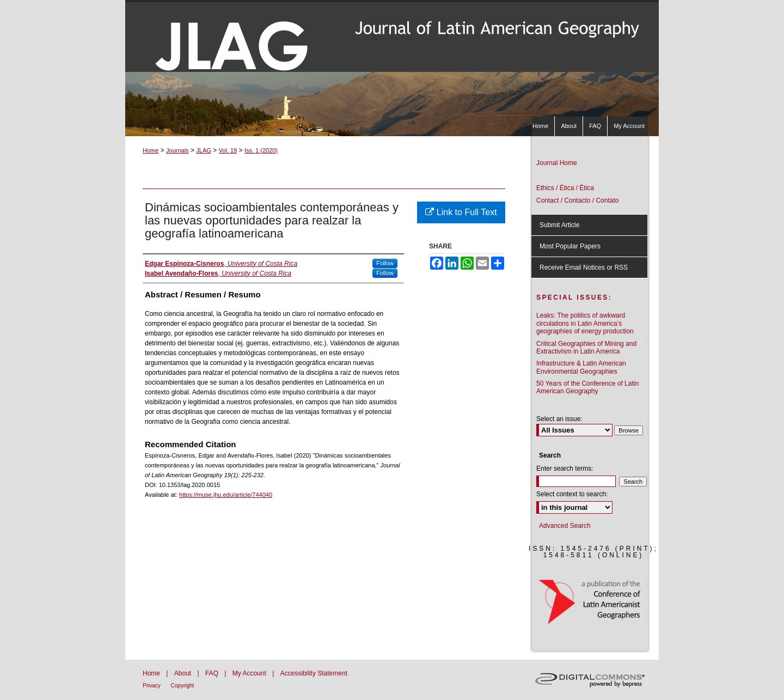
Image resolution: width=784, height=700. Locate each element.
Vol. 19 (228, 150)
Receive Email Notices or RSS (584, 267)
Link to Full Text (461, 212)
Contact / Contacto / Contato (577, 200)
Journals (177, 150)
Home (151, 150)
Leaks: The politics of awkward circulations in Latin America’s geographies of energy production (585, 323)
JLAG (204, 150)
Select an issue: (559, 419)
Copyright (183, 686)
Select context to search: (572, 494)
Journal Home (557, 163)
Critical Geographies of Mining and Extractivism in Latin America (586, 348)
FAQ (213, 673)
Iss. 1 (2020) (261, 150)
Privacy (152, 686)
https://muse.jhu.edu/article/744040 (226, 495)
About (184, 673)
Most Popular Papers (570, 246)
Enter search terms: (565, 468)
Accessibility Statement (314, 673)
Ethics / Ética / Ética (565, 188)
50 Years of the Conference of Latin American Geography (587, 387)
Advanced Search (565, 526)
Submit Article (559, 225)
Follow (385, 263)
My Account (250, 673)
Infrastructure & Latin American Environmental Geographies (581, 367)
